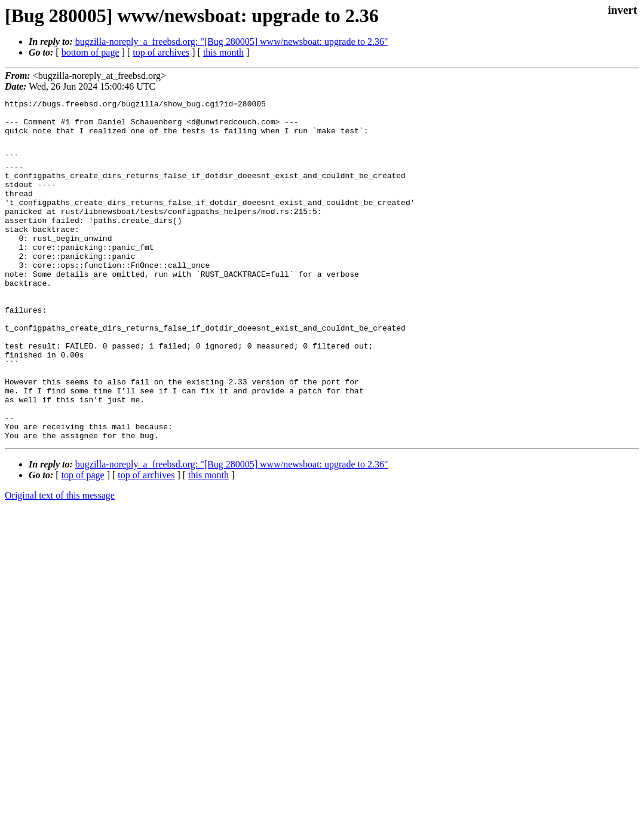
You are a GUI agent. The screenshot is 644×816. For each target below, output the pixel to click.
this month (223, 52)
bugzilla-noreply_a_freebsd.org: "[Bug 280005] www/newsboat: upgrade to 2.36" (232, 42)
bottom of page (91, 52)
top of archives (161, 52)
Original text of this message (60, 563)
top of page (83, 543)
